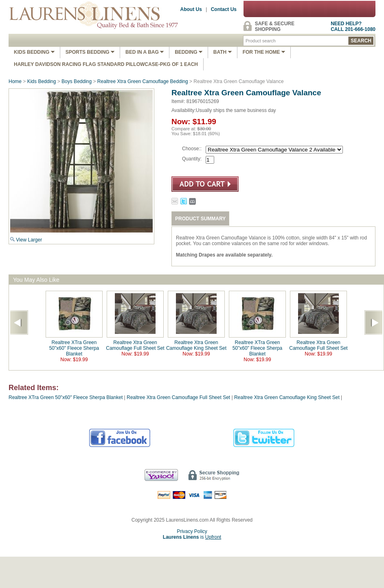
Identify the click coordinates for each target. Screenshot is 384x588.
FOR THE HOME (264, 52)
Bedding (189, 52)
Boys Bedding (77, 81)
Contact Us (224, 9)
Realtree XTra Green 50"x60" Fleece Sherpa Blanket (74, 348)
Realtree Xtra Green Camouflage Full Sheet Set (135, 345)
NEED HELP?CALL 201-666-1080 (353, 26)
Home (15, 81)
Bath (223, 52)
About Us (191, 9)
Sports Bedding (90, 52)
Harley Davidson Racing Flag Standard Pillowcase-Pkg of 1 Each (106, 64)
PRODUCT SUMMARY (200, 219)
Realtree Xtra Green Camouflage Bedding (143, 81)
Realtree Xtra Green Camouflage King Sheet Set (196, 345)
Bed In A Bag (145, 52)
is (192, 537)
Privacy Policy (192, 531)
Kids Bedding (34, 52)
